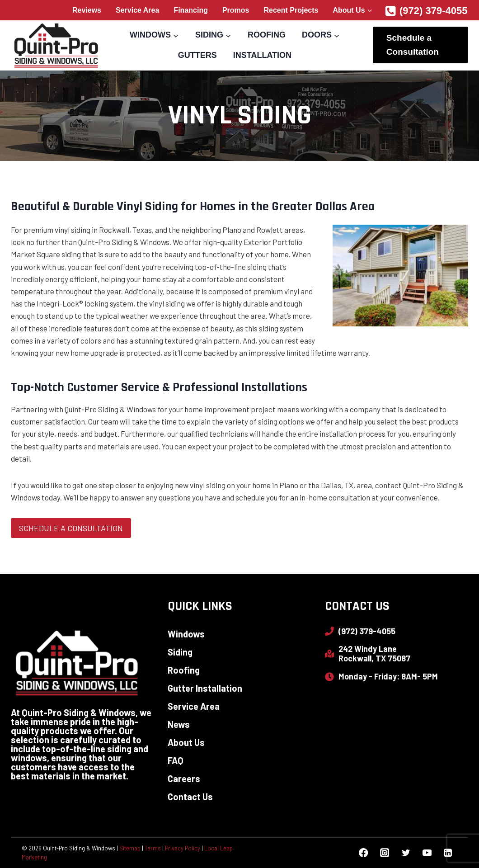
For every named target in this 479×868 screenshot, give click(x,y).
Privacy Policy (183, 848)
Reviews (87, 10)
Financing (191, 10)
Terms (153, 848)
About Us (186, 742)
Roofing (267, 35)
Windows (186, 634)
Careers (184, 778)
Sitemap (130, 848)
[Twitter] (406, 853)
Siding (180, 652)
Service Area (137, 10)
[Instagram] (384, 853)
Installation (262, 55)
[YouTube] (427, 853)
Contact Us (190, 797)
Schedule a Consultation (413, 45)
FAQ (176, 760)
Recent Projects (291, 10)
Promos (236, 10)
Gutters (197, 55)
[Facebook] (364, 853)
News (179, 724)
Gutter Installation (205, 688)
